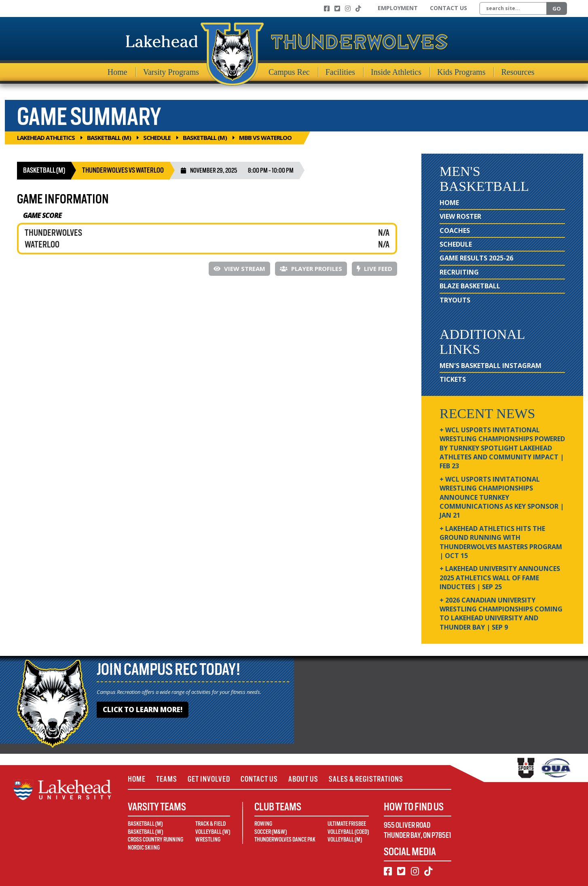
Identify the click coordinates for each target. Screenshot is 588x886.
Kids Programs (461, 72)
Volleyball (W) (213, 832)
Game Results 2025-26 (476, 258)
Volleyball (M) (345, 839)
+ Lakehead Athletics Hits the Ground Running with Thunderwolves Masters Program (501, 542)
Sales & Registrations (366, 779)
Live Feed (374, 269)
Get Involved (209, 779)
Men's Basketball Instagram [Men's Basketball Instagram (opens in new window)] (491, 366)
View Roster (460, 216)
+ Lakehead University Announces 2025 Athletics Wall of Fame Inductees (500, 578)
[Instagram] (348, 8)
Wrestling (208, 839)
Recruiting (459, 272)
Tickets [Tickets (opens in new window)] (453, 379)
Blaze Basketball (470, 286)
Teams (167, 779)
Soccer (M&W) (271, 832)
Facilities (340, 72)
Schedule (157, 137)
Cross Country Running (155, 839)
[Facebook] (327, 8)
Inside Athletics (396, 72)
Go (557, 8)
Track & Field (210, 824)
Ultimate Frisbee (347, 824)
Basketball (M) (109, 137)
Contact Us (448, 8)
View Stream (239, 269)
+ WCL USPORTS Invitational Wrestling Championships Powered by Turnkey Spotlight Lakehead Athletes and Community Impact (502, 448)
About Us (303, 779)
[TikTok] (358, 8)
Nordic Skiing (144, 848)
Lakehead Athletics (46, 137)
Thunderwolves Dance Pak (285, 839)
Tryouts (455, 300)
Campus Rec (289, 72)
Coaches (455, 230)
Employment (398, 8)
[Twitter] (337, 8)
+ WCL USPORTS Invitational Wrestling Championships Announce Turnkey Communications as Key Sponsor (502, 497)
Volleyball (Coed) (348, 832)
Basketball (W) (145, 832)
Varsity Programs (171, 72)
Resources (518, 72)
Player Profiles (311, 269)
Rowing (263, 824)
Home (117, 72)
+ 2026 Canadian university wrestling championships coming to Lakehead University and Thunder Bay (501, 614)
